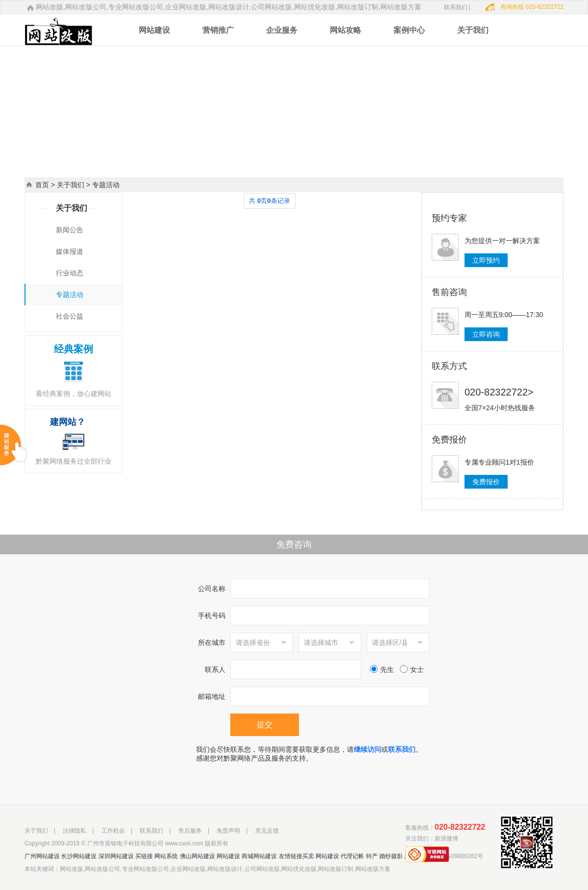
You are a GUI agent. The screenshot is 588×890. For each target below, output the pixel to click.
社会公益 (70, 316)
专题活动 (70, 295)
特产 (372, 856)
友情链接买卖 (296, 856)
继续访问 (367, 749)
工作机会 (113, 831)
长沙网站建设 (79, 856)
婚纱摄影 (391, 856)
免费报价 (486, 482)
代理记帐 (352, 856)
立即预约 (486, 260)
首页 (42, 185)
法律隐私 (74, 831)
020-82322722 (460, 827)
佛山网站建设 (197, 856)
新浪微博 (446, 839)
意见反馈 (267, 831)
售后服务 (190, 831)
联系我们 (402, 749)
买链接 (144, 856)
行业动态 (70, 273)
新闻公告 (70, 230)
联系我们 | (457, 7)
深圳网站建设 (116, 856)
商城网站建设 (259, 856)
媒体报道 (70, 251)
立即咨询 (486, 334)
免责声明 (228, 831)
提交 (265, 725)
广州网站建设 (42, 856)
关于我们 (71, 185)
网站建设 (228, 856)
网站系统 (166, 856)
